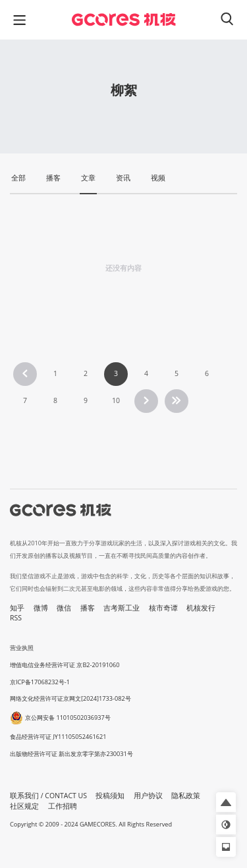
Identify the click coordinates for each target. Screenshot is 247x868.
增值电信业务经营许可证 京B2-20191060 (65, 665)
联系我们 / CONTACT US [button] (48, 796)
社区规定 (24, 806)
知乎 (17, 608)
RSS (16, 618)
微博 (41, 608)
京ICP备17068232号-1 (40, 682)
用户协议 (148, 796)
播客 (88, 608)
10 (116, 400)
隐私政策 (186, 796)
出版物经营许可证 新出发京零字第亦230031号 (71, 754)
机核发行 (201, 608)
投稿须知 (110, 796)
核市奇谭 (163, 608)
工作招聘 (63, 806)
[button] (226, 802)
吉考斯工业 (122, 608)
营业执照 (22, 648)
